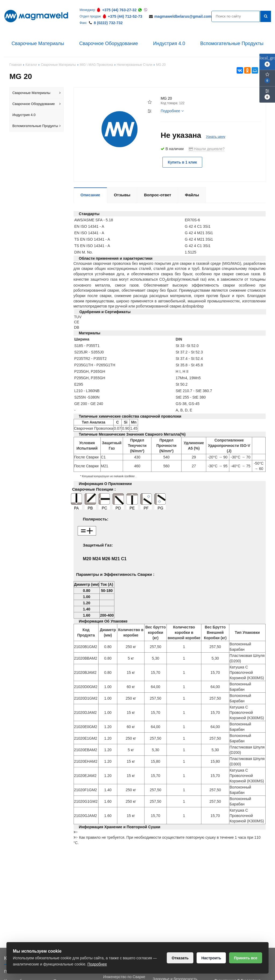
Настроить (210, 958)
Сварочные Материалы (38, 44)
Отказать (179, 958)
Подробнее (172, 111)
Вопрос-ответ (158, 195)
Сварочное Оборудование (109, 44)
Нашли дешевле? (207, 149)
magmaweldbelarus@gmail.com (183, 16)
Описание (90, 195)
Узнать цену (216, 137)
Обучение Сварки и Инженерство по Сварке (124, 974)
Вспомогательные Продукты (232, 44)
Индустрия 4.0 (169, 44)
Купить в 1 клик (183, 162)
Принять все (245, 958)
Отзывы (122, 195)
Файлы (192, 195)
